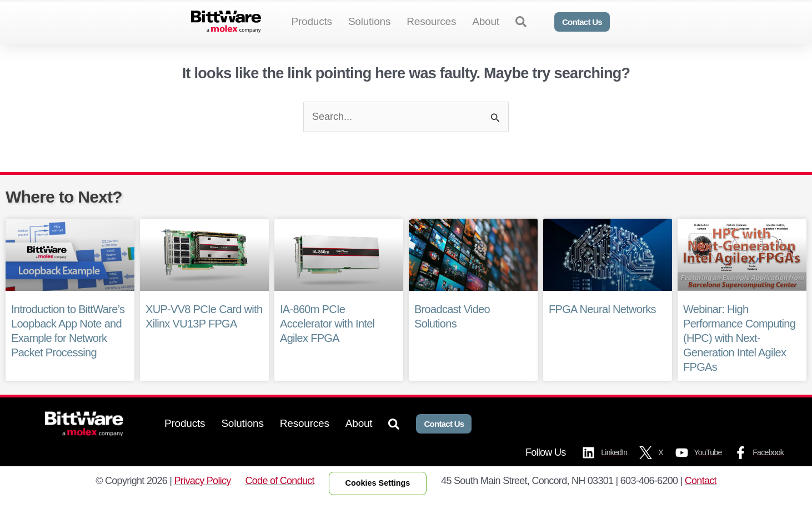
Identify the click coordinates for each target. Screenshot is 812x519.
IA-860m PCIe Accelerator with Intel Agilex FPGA (327, 342)
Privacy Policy (203, 498)
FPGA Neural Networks (602, 327)
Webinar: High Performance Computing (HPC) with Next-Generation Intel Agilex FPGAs (739, 356)
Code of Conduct (280, 498)
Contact (701, 498)
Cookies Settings (378, 501)
